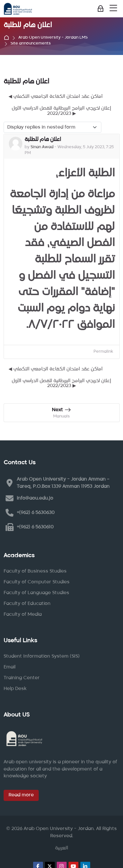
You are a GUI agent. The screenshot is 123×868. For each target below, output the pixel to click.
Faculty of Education (27, 604)
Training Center (22, 678)
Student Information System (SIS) (42, 656)
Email (10, 667)
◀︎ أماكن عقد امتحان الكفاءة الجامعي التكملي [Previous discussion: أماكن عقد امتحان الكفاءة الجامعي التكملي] (56, 97)
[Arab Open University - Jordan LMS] (18, 9)
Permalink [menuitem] (103, 352)
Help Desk (15, 689)
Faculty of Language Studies (36, 593)
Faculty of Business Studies (35, 571)
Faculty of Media (23, 614)
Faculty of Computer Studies (37, 582)
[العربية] (62, 848)
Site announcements (31, 44)
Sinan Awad (42, 147)
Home (8, 38)
